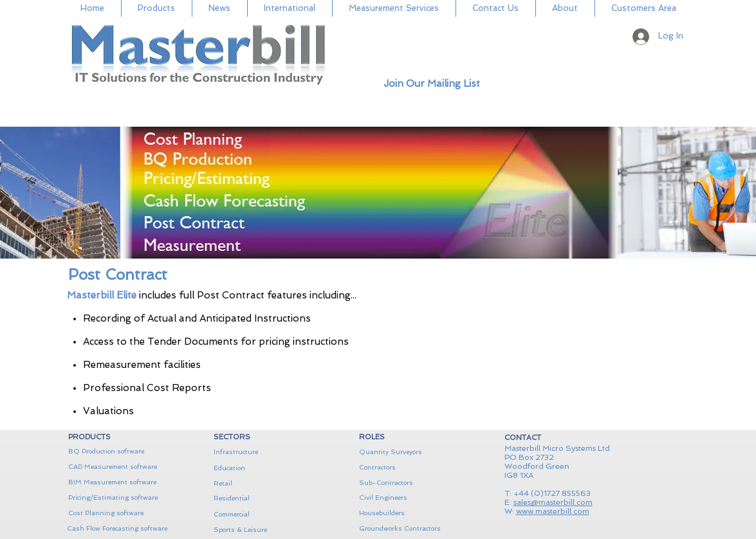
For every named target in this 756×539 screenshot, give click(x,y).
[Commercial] (258, 514)
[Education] (258, 468)
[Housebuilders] (403, 513)
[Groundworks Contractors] (409, 529)
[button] (712, 41)
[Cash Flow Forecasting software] (117, 529)
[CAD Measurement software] (113, 467)
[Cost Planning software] (118, 513)
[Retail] (258, 484)
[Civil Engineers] (403, 498)
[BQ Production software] (113, 452)
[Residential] (258, 498)
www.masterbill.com (553, 511)
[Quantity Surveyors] (399, 452)
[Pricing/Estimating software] (113, 498)
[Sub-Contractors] (403, 483)
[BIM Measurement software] (113, 482)
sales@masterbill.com (553, 502)
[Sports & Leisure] (263, 530)
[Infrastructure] (258, 452)
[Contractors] (403, 467)
